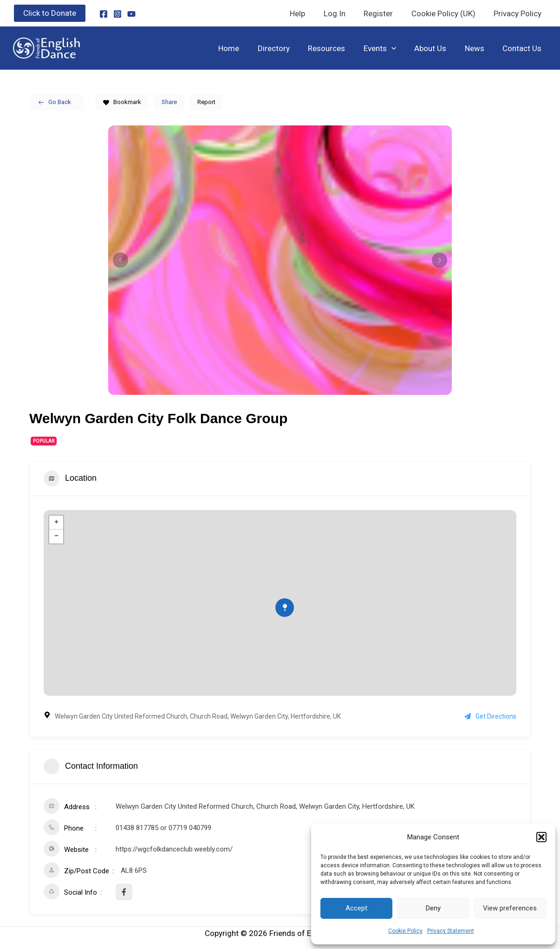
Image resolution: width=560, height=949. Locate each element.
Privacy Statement (451, 931)
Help (309, 13)
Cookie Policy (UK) (447, 13)
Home (245, 48)
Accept (356, 908)
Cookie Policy (405, 931)
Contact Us (523, 48)
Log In (343, 13)
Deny (433, 908)
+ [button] (56, 523)
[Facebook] (104, 14)
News (478, 48)
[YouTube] (131, 14)
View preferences (510, 908)
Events (389, 48)
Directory (288, 48)
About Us (437, 48)
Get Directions (490, 716)
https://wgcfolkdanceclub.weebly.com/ (174, 849)
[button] (541, 837)
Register (385, 13)
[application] (400, 48)
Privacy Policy (519, 13)
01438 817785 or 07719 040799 (163, 828)
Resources (338, 48)
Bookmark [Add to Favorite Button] (122, 102)
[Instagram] (117, 14)
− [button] (56, 537)
